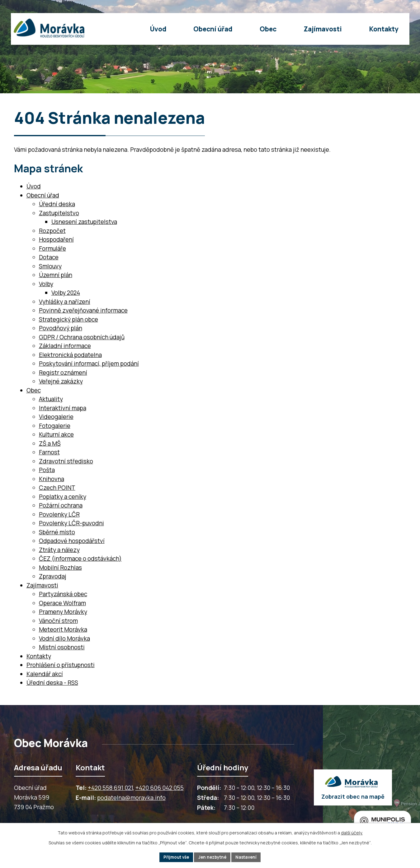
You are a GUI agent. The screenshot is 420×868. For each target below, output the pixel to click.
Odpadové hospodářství (72, 541)
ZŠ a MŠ (50, 443)
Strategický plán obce (68, 319)
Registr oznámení (63, 373)
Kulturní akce (56, 434)
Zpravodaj (53, 576)
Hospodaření (56, 239)
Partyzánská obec (63, 594)
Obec (34, 390)
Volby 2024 (66, 293)
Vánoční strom (58, 621)
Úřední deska (57, 204)
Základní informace (65, 346)
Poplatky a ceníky (63, 497)
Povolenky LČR (59, 514)
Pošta (47, 470)
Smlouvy (50, 266)
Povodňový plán (61, 328)
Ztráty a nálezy (59, 550)
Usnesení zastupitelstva (84, 222)
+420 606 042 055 (160, 788)
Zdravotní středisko (66, 461)
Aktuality (51, 399)
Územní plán (56, 275)
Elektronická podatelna (70, 355)
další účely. (352, 832)
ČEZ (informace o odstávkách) (80, 559)
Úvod (34, 186)
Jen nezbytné (213, 857)
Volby (46, 284)
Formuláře (52, 248)
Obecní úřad (43, 195)
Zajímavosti (42, 585)
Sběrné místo (57, 532)
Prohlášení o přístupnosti (61, 665)
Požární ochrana (61, 505)
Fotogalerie (55, 426)
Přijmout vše (174, 857)
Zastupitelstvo (59, 213)
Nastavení (249, 857)
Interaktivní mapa (63, 408)
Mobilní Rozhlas (60, 568)
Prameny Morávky (63, 612)
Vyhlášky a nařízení (65, 302)
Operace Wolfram (62, 603)
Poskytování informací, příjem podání (89, 364)
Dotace (49, 257)
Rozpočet (52, 231)
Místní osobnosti (62, 647)
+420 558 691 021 (110, 788)
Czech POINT (57, 488)
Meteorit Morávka (63, 629)
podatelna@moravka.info (131, 798)
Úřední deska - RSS (52, 683)
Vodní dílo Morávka (64, 638)
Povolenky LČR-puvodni (71, 523)
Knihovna (52, 479)
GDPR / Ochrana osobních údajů (82, 337)
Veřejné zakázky (61, 381)
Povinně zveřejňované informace (83, 310)
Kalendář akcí (45, 674)
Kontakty (39, 656)
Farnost (49, 452)
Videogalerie (56, 417)
